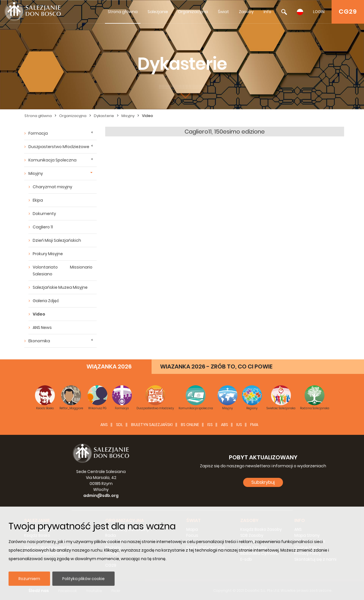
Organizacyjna (193, 12)
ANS (104, 425)
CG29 (348, 12)
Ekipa (38, 200)
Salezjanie (158, 12)
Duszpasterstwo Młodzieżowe (59, 147)
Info (267, 12)
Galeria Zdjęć (46, 301)
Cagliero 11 (43, 227)
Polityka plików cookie (83, 579)
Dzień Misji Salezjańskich (57, 240)
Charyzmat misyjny (52, 187)
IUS (239, 425)
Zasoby (246, 12)
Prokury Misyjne (48, 254)
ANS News (42, 327)
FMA (254, 425)
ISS (210, 425)
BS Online (190, 425)
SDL (119, 425)
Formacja (38, 133)
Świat (223, 12)
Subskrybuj (263, 482)
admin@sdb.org (101, 495)
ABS (225, 425)
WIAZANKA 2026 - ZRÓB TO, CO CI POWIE (216, 366)
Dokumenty (44, 214)
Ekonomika (39, 341)
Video (147, 116)
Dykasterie (104, 116)
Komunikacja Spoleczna (52, 160)
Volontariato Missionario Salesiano (63, 271)
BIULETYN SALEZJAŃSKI (152, 425)
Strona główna (123, 12)
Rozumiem (29, 579)
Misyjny (128, 116)
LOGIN (319, 12)
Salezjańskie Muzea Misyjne (60, 287)
